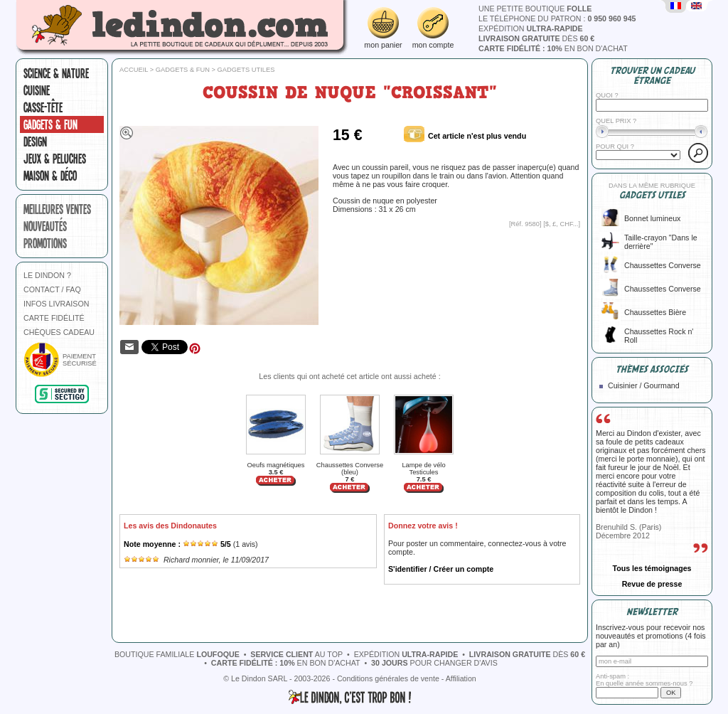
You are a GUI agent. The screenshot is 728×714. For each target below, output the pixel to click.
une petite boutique (535, 9)
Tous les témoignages (652, 568)
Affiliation (461, 678)
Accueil (134, 70)
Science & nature (56, 73)
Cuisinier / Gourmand (644, 385)
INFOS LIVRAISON (56, 304)
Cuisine (37, 90)
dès (536, 38)
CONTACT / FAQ (52, 289)
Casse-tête (43, 107)
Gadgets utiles (246, 70)
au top (296, 654)
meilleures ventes (57, 209)
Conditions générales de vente (388, 678)
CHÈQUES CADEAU (59, 332)
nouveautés (45, 226)
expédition (531, 28)
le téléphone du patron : (557, 18)
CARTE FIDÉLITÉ (54, 318)
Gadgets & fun (50, 124)
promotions (45, 243)
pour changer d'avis (434, 663)
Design (35, 142)
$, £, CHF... (562, 224)
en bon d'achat (553, 48)
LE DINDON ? (47, 275)
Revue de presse (652, 584)
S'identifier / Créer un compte (441, 569)
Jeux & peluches (55, 159)
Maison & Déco (50, 176)
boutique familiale (177, 654)
